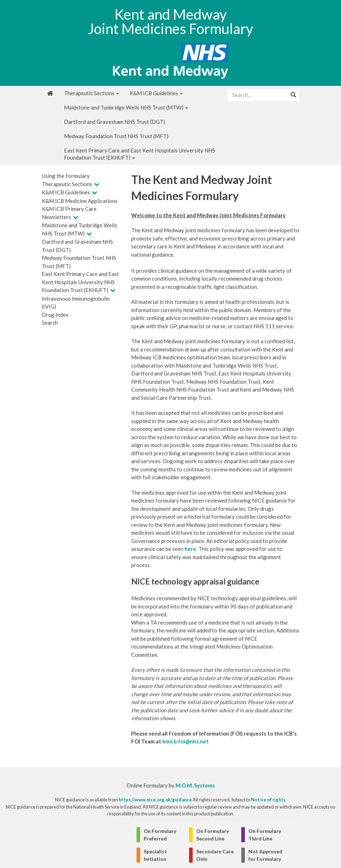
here (190, 549)
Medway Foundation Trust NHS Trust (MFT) (116, 136)
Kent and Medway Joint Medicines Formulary (170, 21)
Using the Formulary (66, 176)
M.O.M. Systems (195, 785)
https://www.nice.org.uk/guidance (155, 800)
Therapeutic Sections (92, 93)
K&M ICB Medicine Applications (80, 201)
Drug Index (55, 315)
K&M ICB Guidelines (156, 93)
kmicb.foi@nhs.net (186, 741)
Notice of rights (268, 800)
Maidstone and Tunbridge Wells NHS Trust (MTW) (126, 107)
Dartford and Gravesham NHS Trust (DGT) (115, 122)
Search (50, 323)
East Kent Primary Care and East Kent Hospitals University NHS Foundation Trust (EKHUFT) (140, 154)
